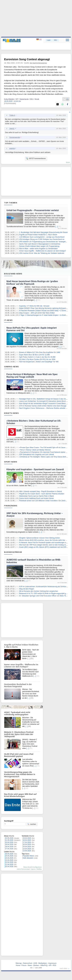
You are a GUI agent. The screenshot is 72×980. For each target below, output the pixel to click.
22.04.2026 (9, 862)
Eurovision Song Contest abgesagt (27, 59)
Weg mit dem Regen (27, 589)
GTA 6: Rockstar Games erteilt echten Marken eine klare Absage (43, 406)
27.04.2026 (9, 849)
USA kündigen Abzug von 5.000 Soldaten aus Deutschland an (42, 239)
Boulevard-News (13, 274)
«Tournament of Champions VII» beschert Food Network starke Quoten (45, 452)
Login (49, 40)
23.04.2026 (9, 860)
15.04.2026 (27, 847)
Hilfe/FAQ (44, 965)
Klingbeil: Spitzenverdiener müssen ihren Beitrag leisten (40, 538)
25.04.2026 (9, 856)
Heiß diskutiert (28, 858)
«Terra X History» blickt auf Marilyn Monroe (35, 450)
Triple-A (12, 115)
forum (68, 162)
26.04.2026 (9, 854)
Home (18, 965)
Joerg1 (12, 129)
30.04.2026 (9, 842)
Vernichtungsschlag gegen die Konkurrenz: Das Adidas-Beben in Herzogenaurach (20, 774)
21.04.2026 (9, 864)
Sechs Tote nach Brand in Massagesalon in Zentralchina (40, 244)
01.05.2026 (9, 840)
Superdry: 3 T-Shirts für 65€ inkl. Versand (34, 306)
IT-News (8, 320)
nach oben (63, 968)
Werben (36, 965)
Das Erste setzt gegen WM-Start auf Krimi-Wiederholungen (20, 795)
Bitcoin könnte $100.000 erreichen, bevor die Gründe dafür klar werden (45, 540)
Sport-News (11, 462)
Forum (24, 965)
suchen (32, 824)
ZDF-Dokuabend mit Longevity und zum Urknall (36, 454)
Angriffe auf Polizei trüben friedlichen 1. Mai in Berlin (38, 235)
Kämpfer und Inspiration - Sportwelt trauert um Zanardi (35, 469)
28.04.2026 (9, 847)
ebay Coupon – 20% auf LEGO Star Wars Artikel (37, 313)
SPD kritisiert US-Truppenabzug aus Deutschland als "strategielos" (43, 242)
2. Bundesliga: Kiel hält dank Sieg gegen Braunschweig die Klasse (43, 232)
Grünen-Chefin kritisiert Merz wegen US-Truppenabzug (39, 246)
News (30, 965)
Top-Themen (11, 203)
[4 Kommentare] (10, 103)
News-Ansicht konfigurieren (33, 867)
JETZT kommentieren (36, 158)
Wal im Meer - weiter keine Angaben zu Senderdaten (38, 249)
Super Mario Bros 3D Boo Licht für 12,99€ (34, 355)
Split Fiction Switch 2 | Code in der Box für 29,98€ (37, 357)
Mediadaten (43, 963)
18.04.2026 (27, 840)
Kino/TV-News (11, 413)
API (50, 965)
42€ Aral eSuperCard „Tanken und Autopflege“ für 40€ (39, 362)
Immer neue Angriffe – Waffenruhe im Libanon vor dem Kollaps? (43, 251)
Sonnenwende (15, 137)
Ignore (33, 869)
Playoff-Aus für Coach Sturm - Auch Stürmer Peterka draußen (42, 494)
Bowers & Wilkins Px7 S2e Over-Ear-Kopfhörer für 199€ (40, 352)
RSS (54, 965)
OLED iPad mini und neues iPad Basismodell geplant (19, 755)
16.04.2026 (27, 844)
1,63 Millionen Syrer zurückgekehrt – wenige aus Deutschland (42, 237)
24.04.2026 (9, 858)
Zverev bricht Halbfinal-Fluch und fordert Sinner (36, 498)
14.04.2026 (27, 849)
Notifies (39, 869)
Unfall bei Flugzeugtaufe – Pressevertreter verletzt (33, 210)
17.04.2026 (27, 842)
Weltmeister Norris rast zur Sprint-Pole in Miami (36, 496)
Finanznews (11, 506)
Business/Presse (13, 552)
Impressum (52, 963)
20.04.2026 (9, 866)
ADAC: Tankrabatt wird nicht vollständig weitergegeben (17, 713)
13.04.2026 (27, 851)
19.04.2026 (27, 838)
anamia (12, 148)
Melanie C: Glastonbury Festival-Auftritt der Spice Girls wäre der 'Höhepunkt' (19, 734)
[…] (56, 226)
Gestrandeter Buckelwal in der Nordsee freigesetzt (18, 685)
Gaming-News (11, 367)
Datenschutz (28, 963)
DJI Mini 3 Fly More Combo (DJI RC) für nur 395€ (37, 359)
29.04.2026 (9, 844)
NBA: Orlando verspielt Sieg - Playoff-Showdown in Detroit (40, 491)
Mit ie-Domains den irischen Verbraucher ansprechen (39, 591)
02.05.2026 (9, 838)
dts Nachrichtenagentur (38, 63)
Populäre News (28, 856)
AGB (35, 963)
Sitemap (19, 963)
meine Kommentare (23, 869)
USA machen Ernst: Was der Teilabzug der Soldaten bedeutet (42, 253)
